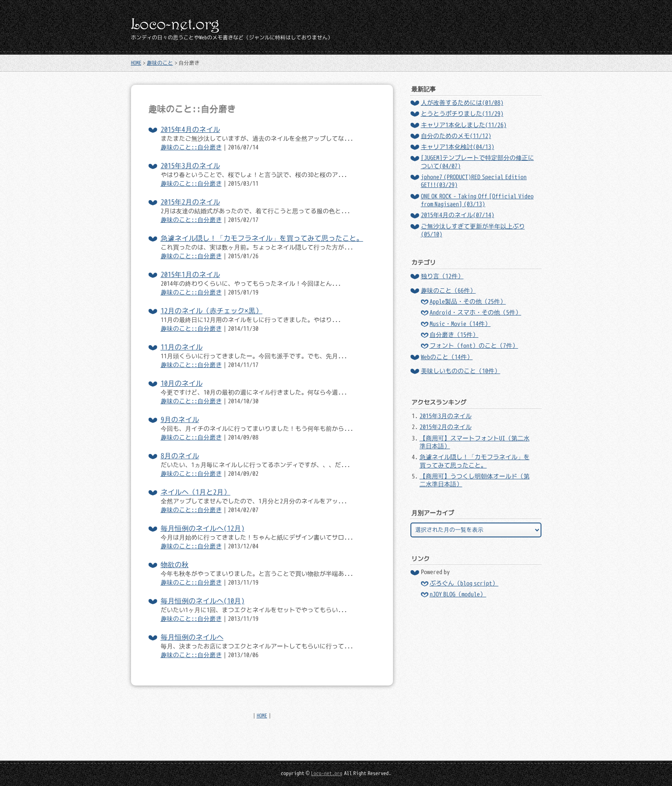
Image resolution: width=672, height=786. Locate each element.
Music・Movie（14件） (460, 324)
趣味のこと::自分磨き (191, 147)
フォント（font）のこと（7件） (474, 346)
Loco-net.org (327, 773)
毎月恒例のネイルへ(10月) (203, 601)
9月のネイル (180, 419)
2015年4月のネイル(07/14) (458, 215)
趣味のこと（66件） (448, 291)
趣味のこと (160, 63)
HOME (136, 63)
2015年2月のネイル (190, 202)
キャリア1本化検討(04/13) (458, 147)
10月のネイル (182, 383)
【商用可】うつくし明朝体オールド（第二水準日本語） (475, 480)
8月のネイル (180, 456)
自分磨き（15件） (454, 335)
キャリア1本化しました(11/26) (464, 125)
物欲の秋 (175, 564)
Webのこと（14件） (447, 357)
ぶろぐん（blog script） (464, 583)
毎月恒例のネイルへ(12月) (203, 528)
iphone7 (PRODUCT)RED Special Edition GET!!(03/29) (474, 181)
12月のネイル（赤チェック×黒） (212, 311)
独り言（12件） (442, 276)
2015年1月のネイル (190, 274)
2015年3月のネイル (190, 166)
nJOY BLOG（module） (458, 594)
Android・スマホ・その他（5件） (476, 312)
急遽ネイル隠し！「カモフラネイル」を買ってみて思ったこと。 (262, 238)
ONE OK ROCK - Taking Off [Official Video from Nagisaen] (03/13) (477, 200)
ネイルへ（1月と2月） (196, 492)
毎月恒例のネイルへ (192, 637)
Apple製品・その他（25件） (468, 301)
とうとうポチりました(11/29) (462, 114)
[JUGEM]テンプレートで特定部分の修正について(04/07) (477, 162)
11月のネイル (182, 347)
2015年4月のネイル (190, 129)
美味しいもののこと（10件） (461, 371)
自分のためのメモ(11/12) (456, 136)
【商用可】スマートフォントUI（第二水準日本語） (475, 442)
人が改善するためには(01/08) (462, 103)
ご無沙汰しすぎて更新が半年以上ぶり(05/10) (473, 230)
